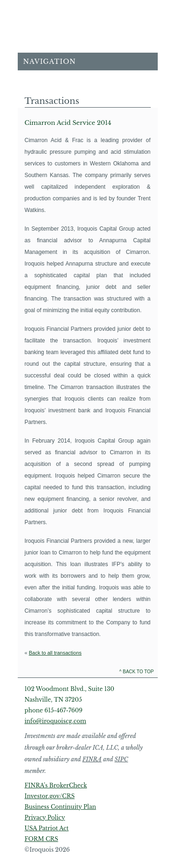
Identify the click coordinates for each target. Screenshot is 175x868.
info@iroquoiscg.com (56, 721)
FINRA (92, 759)
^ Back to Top (137, 672)
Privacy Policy (45, 817)
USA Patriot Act (47, 828)
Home (88, 30)
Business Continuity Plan (60, 807)
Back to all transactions (55, 653)
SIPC (121, 759)
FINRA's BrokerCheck (56, 785)
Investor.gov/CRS (50, 796)
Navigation (50, 62)
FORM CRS (42, 839)
